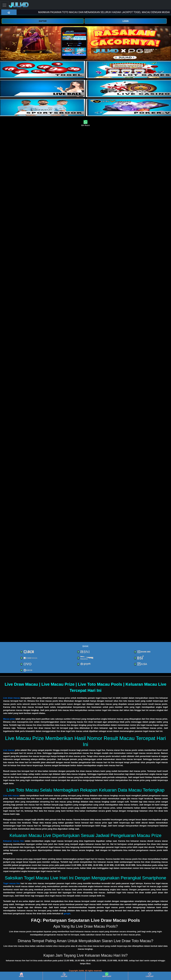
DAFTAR (43, 21)
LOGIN (126, 21)
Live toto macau (11, 796)
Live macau (9, 750)
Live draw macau (12, 698)
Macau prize (9, 719)
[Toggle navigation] (4, 5)
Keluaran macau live (13, 841)
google (67, 914)
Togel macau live (11, 883)
